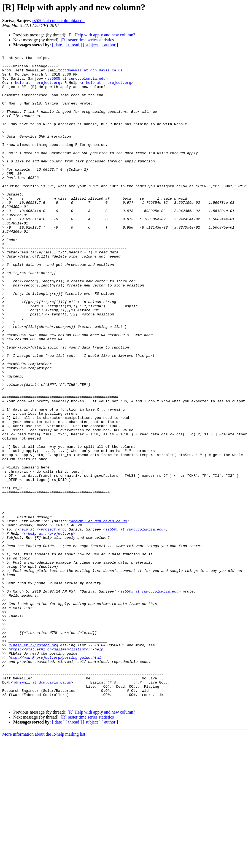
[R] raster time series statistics (87, 40)
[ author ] (110, 45)
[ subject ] (92, 45)
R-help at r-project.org (33, 763)
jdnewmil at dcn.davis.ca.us (94, 73)
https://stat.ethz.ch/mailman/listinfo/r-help (56, 768)
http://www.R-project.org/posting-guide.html (55, 778)
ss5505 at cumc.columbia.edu (59, 21)
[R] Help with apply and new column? (101, 35)
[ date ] (58, 45)
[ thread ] (74, 45)
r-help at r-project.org (35, 88)
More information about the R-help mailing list (44, 863)
